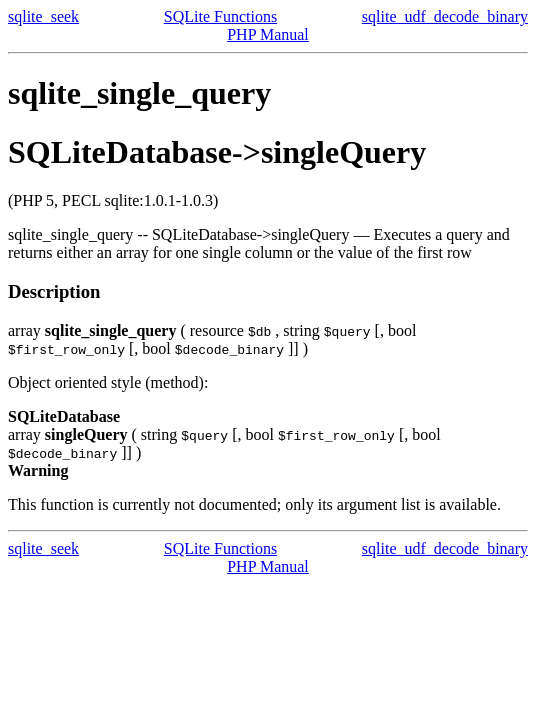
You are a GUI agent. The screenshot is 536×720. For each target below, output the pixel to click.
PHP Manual (268, 34)
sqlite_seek (43, 16)
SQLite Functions (220, 16)
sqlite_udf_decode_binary (445, 16)
